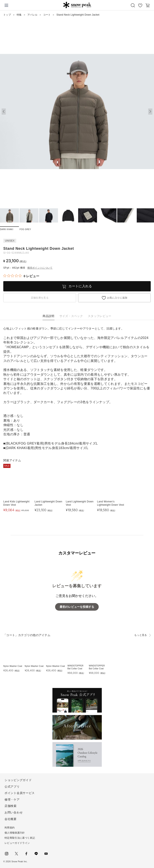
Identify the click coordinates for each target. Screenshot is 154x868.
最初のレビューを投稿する (77, 607)
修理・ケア (12, 800)
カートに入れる (80, 286)
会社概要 (11, 819)
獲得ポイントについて (40, 268)
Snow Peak (77, 5)
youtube (46, 854)
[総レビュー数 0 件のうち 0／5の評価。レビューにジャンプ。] (21, 276)
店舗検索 (11, 806)
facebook (26, 854)
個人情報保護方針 (15, 833)
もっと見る (141, 635)
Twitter (16, 854)
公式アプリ (12, 787)
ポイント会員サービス (20, 793)
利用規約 (10, 828)
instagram (7, 854)
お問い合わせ (14, 812)
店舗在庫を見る (40, 298)
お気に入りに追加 (117, 298)
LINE (36, 854)
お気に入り (140, 5)
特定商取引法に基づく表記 (20, 838)
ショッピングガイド (18, 780)
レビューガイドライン (17, 843)
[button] (150, 112)
